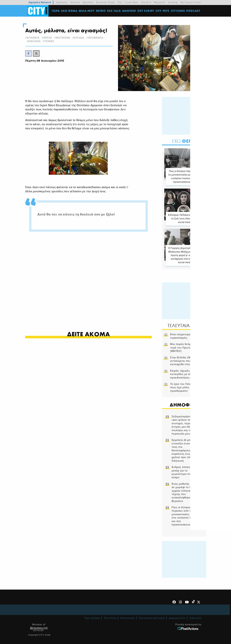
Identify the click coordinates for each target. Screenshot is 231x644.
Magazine (160, 2)
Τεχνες (54, 41)
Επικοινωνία (128, 615)
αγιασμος (38, 38)
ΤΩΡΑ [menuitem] (56, 11)
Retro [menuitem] (102, 11)
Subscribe (195, 615)
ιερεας (53, 38)
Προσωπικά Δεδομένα (152, 615)
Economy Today (105, 2)
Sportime (88, 2)
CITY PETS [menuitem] (163, 11)
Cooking (173, 2)
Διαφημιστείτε (177, 615)
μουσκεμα (68, 38)
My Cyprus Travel (191, 2)
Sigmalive (62, 2)
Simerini (75, 2)
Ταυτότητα (110, 615)
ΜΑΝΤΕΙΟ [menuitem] (130, 11)
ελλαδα (84, 38)
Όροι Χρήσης (92, 615)
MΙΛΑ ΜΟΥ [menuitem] (87, 11)
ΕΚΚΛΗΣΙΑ (39, 41)
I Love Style (131, 2)
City (120, 2)
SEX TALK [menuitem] (115, 11)
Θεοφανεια (101, 38)
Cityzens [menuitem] (179, 11)
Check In (146, 2)
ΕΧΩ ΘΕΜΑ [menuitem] (70, 11)
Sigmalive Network (40, 2)
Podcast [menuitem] (194, 11)
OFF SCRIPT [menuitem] (147, 11)
